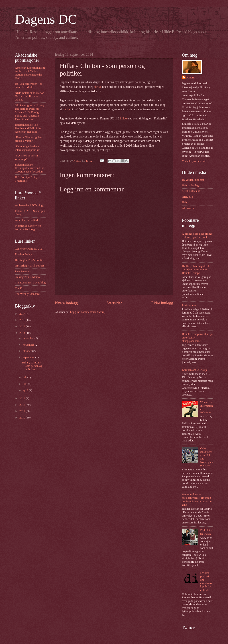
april (26, 390)
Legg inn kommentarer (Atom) (88, 312)
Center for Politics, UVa (29, 249)
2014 (23, 333)
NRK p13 (187, 197)
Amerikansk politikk (27, 220)
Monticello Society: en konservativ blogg (28, 227)
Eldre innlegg (162, 303)
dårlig (67, 109)
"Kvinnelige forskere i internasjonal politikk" (28, 148)
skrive (98, 87)
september (29, 357)
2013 (23, 398)
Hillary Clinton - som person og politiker (32, 366)
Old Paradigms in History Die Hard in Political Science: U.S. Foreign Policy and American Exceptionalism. (30, 112)
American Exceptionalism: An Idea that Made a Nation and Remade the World (30, 73)
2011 (23, 411)
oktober (27, 351)
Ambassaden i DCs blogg (30, 205)
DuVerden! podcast (193, 180)
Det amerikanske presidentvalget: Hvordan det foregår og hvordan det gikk (197, 500)
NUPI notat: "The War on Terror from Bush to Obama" (30, 96)
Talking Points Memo (27, 277)
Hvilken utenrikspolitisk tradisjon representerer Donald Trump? (196, 270)
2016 (23, 320)
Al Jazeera (188, 208)
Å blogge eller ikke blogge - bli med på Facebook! (197, 235)
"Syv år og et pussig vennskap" (26, 157)
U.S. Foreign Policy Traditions (26, 179)
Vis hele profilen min (194, 161)
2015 (23, 326)
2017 (23, 314)
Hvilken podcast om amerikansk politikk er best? (206, 581)
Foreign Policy (23, 254)
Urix (185, 202)
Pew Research (23, 271)
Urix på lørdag (190, 185)
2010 (23, 418)
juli (25, 377)
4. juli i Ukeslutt (191, 191)
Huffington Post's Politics (30, 260)
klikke (124, 118)
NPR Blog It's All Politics (30, 266)
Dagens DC (46, 19)
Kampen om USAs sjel (195, 370)
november (29, 345)
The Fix (19, 288)
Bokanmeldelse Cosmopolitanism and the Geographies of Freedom (30, 168)
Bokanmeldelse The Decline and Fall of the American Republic (28, 128)
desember (29, 338)
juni (25, 384)
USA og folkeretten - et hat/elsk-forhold (28, 85)
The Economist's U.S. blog (30, 283)
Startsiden (114, 303)
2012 (23, 405)
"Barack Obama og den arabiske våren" (28, 139)
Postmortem (189, 305)
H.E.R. (191, 78)
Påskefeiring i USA (206, 532)
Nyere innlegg (66, 303)
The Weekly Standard (27, 294)
